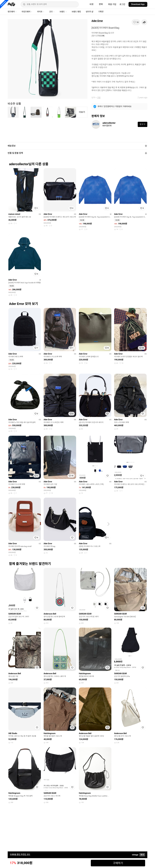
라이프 (41, 12)
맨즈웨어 (12, 12)
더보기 (82, 112)
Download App (138, 4)
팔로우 (143, 124)
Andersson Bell (50, 614)
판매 (101, 4)
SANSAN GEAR (15, 614)
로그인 (122, 4)
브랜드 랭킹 (76, 12)
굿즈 (52, 12)
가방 (99, 98)
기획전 (101, 12)
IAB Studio (13, 733)
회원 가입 (112, 4)
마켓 (91, 4)
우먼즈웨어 (27, 12)
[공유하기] (144, 22)
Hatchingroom (85, 673)
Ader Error (97, 21)
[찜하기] (136, 22)
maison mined (14, 214)
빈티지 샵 (90, 12)
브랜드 (63, 12)
